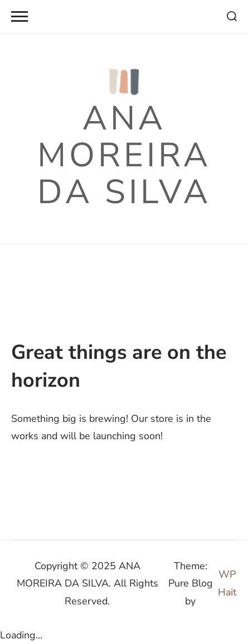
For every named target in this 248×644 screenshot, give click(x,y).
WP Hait (227, 583)
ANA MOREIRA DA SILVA (124, 155)
